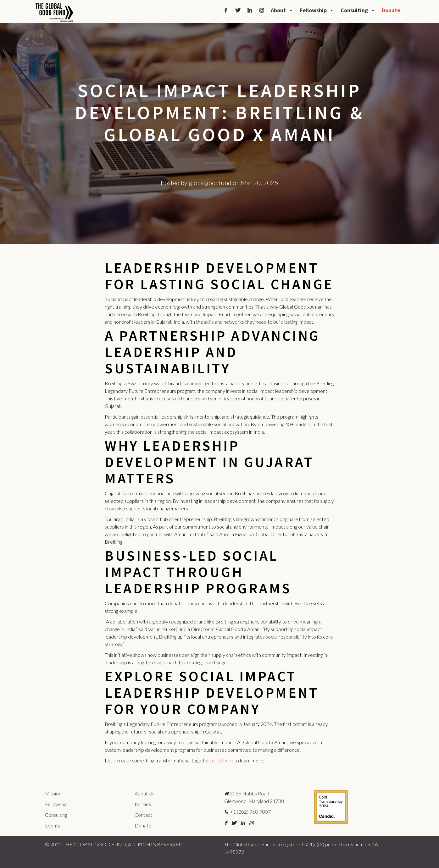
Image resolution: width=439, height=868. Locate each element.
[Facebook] (226, 10)
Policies (143, 804)
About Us (144, 793)
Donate (391, 10)
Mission (53, 793)
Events (53, 825)
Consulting (358, 10)
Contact (143, 815)
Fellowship (317, 10)
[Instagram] (262, 10)
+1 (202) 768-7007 (247, 812)
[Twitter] (238, 10)
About (282, 10)
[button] (226, 823)
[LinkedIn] (250, 10)
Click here (223, 760)
